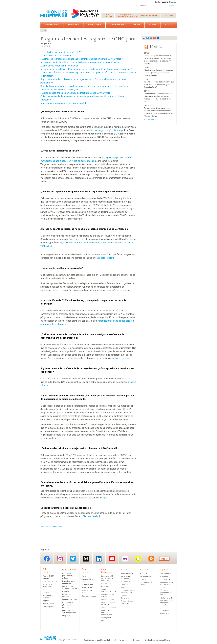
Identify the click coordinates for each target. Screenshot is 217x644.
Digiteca (169, 25)
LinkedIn (99, 559)
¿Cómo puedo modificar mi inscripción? (60, 66)
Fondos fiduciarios (150, 16)
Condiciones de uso (92, 640)
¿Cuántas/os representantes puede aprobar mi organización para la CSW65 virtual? (82, 59)
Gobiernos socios (127, 573)
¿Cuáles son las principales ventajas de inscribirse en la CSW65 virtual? (76, 93)
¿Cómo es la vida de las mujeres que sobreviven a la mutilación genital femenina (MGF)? (159, 85)
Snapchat (138, 559)
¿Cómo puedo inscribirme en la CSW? (59, 55)
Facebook (47, 559)
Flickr (125, 559)
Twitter (73, 559)
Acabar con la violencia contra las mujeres (70, 589)
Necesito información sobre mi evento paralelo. (64, 103)
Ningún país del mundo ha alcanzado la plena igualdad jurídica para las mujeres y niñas (159, 73)
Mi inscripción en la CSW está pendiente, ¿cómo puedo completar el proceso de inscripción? (86, 69)
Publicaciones (165, 573)
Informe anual (165, 579)
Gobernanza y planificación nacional (67, 605)
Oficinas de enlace (89, 596)
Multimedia (164, 576)
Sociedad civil (126, 582)
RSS (151, 559)
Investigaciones (118, 640)
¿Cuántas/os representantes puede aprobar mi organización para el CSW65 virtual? (85, 192)
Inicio (44, 30)
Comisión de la (127, 16)
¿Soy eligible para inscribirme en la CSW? (61, 52)
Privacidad (105, 640)
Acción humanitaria (70, 600)
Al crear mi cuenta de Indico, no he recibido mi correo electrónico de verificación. (80, 62)
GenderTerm (164, 613)
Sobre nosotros (52, 25)
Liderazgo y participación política (67, 576)
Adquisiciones (48, 604)
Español (165, 2)
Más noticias (149, 120)
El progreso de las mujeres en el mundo (166, 585)
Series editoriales (147, 576)
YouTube (112, 559)
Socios (137, 25)
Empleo (46, 601)
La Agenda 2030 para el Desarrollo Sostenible (108, 578)
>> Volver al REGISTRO (52, 527)
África (84, 576)
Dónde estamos (94, 25)
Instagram (60, 559)
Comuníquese (48, 607)
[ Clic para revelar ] (105, 258)
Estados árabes (87, 585)
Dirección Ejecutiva (50, 581)
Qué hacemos (73, 25)
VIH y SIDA (66, 616)
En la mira (144, 579)
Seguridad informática (135, 640)
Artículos (143, 573)
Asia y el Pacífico (88, 588)
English (158, 2)
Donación (164, 559)
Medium (86, 559)
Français (173, 2)
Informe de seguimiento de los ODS (167, 593)
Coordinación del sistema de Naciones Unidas (108, 597)
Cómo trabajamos (118, 25)
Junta (108, 16)
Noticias (153, 25)
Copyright (62, 640)
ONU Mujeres (73, 640)
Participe (169, 16)
